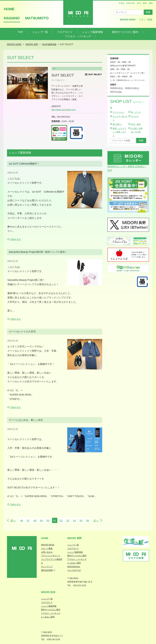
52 (61, 520)
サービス (135, 116)
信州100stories (74, 567)
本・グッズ (136, 112)
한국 (139, 3)
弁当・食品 (136, 124)
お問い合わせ (47, 552)
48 (35, 520)
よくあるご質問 (74, 563)
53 (68, 520)
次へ (96, 520)
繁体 (145, 3)
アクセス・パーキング (78, 36)
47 (28, 520)
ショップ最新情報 (92, 32)
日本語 (121, 3)
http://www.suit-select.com (64, 110)
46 (22, 520)
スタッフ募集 (146, 20)
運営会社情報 (47, 570)
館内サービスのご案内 (125, 32)
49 (41, 520)
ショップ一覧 (40, 32)
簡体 (151, 3)
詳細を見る (16, 239)
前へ (13, 520)
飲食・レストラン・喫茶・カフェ (119, 132)
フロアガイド (65, 32)
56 (88, 520)
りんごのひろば (74, 570)
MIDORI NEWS (48, 545)
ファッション (118, 112)
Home (45, 538)
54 (74, 520)
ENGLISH (131, 3)
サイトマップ (47, 567)
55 (81, 520)
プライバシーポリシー (51, 556)
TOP (20, 32)
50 (48, 520)
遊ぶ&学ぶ (117, 124)
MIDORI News (128, 20)
